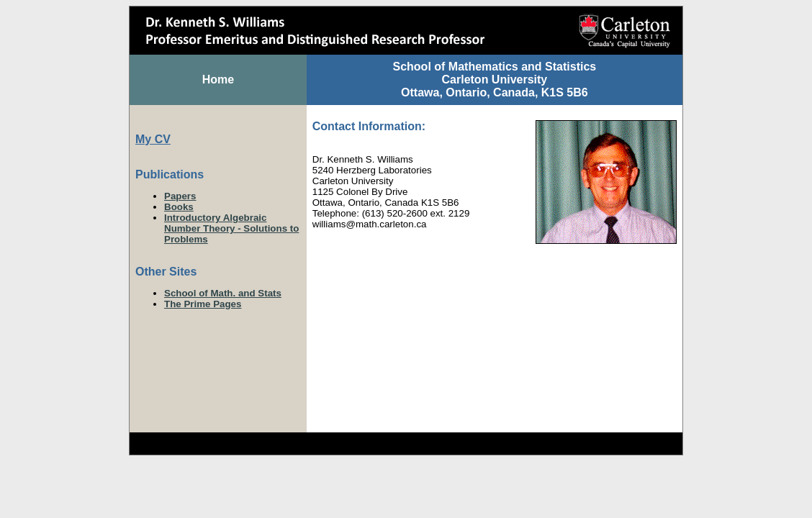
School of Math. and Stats (223, 293)
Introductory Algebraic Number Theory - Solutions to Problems (231, 228)
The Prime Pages (203, 304)
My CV (153, 139)
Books (179, 207)
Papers (180, 196)
